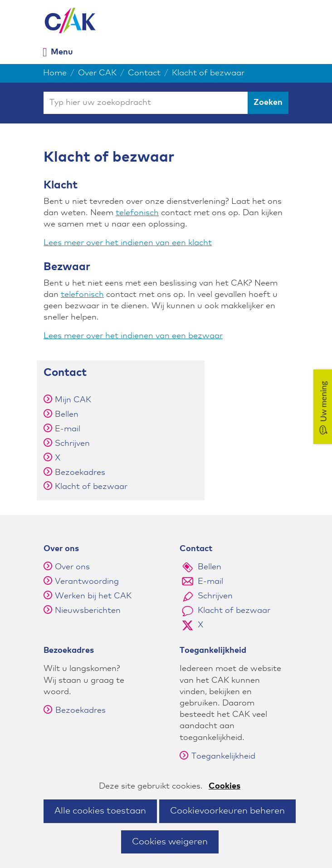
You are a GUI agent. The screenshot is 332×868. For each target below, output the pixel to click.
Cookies (225, 786)
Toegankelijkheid (217, 756)
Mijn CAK (73, 400)
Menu (62, 52)
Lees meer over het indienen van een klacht (128, 243)
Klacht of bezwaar (91, 487)
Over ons (72, 567)
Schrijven (72, 444)
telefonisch (137, 213)
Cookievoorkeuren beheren (227, 811)
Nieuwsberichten (88, 611)
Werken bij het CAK (93, 596)
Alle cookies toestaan (100, 811)
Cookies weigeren (170, 842)
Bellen (67, 414)
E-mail (68, 429)
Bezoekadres (80, 473)
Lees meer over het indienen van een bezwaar (133, 336)
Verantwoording (87, 582)
